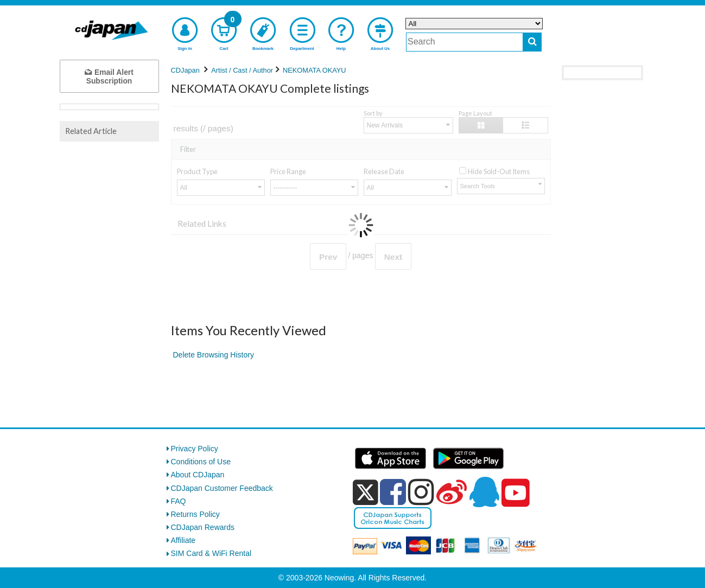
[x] (366, 493)
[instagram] (421, 492)
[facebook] (393, 492)
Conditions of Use (201, 462)
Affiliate (183, 540)
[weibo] (452, 492)
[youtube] (516, 493)
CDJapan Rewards (203, 527)
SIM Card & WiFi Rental (211, 553)
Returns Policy (195, 514)
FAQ (179, 501)
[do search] (532, 42)
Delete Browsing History (214, 355)
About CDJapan (198, 475)
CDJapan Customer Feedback (222, 488)
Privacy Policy (195, 449)
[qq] (484, 492)
